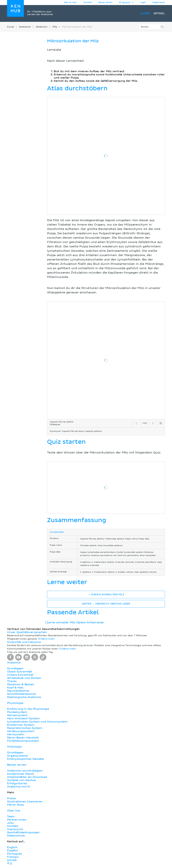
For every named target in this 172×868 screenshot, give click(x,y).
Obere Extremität (20, 672)
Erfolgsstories (17, 783)
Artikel (159, 13)
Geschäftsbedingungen (23, 832)
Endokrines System (21, 725)
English (12, 847)
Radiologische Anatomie (24, 697)
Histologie (14, 747)
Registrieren (159, 3)
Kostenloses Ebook (20, 774)
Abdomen (42, 27)
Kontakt (13, 826)
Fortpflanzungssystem (23, 741)
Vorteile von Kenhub (22, 780)
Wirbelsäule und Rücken (24, 678)
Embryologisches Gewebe (25, 759)
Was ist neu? (70, 3)
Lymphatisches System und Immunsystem (37, 722)
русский (12, 860)
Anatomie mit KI (19, 787)
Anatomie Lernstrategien (25, 771)
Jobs (10, 823)
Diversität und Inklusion (24, 642)
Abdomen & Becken (21, 684)
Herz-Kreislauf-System (23, 718)
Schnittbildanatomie (21, 694)
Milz (55, 27)
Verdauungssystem (21, 731)
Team (11, 816)
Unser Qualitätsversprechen (27, 632)
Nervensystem (17, 715)
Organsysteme (17, 756)
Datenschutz (16, 836)
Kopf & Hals (15, 688)
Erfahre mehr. (47, 639)
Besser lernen (105, 3)
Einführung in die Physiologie (28, 709)
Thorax (12, 681)
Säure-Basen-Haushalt (23, 738)
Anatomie (25, 27)
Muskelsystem (17, 712)
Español (12, 851)
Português (15, 854)
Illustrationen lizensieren (25, 802)
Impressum (15, 829)
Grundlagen (15, 668)
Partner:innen (17, 820)
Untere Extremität (20, 675)
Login (143, 3)
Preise (11, 798)
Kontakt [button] (88, 3)
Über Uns (14, 811)
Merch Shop (15, 805)
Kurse (145, 13)
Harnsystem (16, 734)
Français (13, 857)
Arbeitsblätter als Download (27, 777)
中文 (10, 863)
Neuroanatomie (18, 691)
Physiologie (15, 703)
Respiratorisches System (25, 728)
